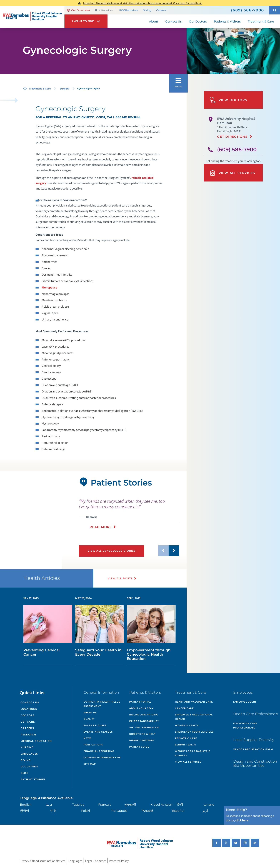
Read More (101, 527)
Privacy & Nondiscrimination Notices (42, 861)
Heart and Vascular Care (194, 702)
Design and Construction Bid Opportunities (255, 763)
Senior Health (186, 745)
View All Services (232, 173)
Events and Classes (98, 732)
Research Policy (119, 861)
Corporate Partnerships (102, 758)
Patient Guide (139, 747)
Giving (147, 11)
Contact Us (30, 702)
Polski (85, 811)
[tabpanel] (31, 520)
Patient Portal (140, 702)
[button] (275, 10)
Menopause (50, 288)
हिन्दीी (180, 804)
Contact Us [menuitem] (173, 21)
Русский (147, 811)
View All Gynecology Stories (112, 551)
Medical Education (36, 741)
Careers (161, 11)
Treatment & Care (40, 89)
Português (119, 811)
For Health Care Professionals (245, 726)
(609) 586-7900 (237, 149)
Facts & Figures (95, 725)
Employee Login (245, 702)
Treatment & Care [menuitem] (261, 21)
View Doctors (228, 100)
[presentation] (129, 514)
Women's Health (187, 725)
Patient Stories (33, 779)
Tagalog (78, 804)
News (88, 738)
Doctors (27, 715)
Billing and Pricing (144, 715)
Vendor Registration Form (253, 749)
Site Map (90, 764)
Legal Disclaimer (96, 861)
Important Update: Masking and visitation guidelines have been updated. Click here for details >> (142, 3)
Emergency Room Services (194, 732)
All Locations (104, 10)
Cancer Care (184, 708)
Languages (29, 754)
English (26, 804)
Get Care (28, 722)
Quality (89, 719)
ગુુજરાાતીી (130, 804)
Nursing (27, 747)
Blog (24, 773)
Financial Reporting (99, 751)
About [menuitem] (154, 21)
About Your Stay (141, 708)
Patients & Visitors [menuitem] (227, 21)
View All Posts (120, 578)
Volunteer (29, 767)
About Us (90, 712)
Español (178, 811)
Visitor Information (144, 728)
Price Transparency (144, 721)
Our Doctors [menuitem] (198, 21)
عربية (49, 804)
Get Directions (79, 10)
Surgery (65, 89)
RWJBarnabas (129, 11)
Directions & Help (142, 734)
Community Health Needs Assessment (102, 704)
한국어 (25, 811)
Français (105, 804)
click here (242, 820)
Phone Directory (142, 740)
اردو (205, 811)
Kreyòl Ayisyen (161, 804)
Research (28, 735)
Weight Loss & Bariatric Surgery (193, 753)
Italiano (208, 804)
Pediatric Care (186, 738)
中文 (53, 811)
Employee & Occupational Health (194, 717)
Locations (29, 709)
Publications (93, 745)
